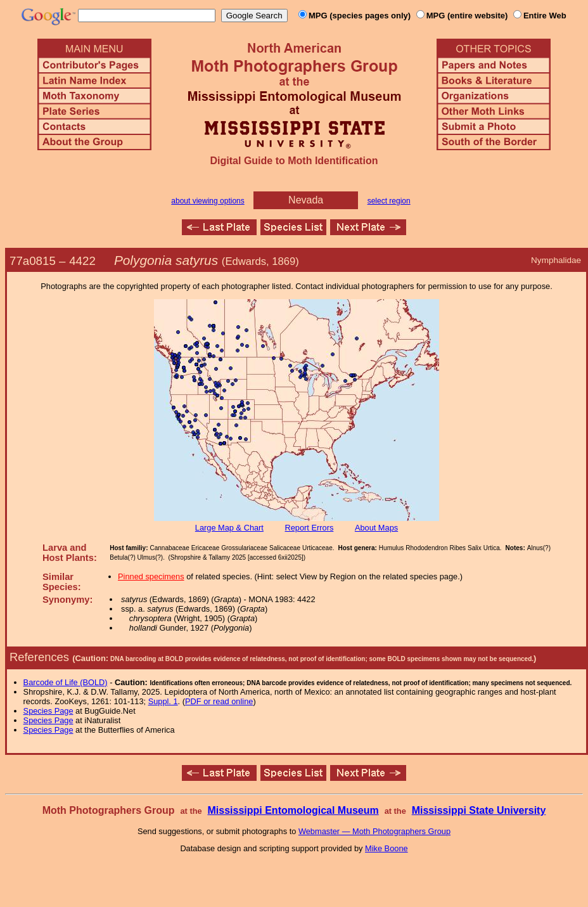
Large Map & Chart (229, 528)
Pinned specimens (151, 576)
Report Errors (310, 528)
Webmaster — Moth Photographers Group (374, 831)
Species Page (48, 711)
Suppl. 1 (163, 701)
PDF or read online (219, 701)
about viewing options (208, 201)
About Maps (376, 528)
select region (389, 201)
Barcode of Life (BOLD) (66, 682)
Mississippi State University (479, 810)
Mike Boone (387, 848)
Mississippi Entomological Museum (293, 810)
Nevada (306, 200)
